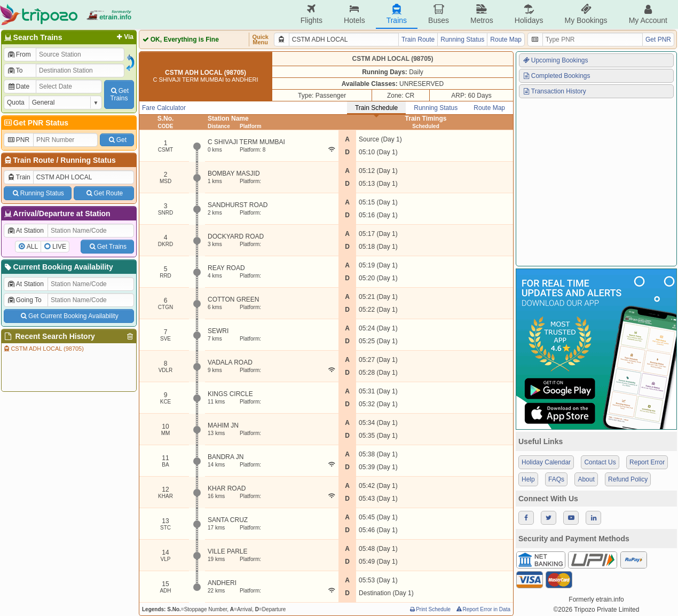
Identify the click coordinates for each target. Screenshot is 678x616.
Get (117, 140)
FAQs (556, 479)
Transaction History (554, 91)
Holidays (529, 14)
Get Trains (107, 247)
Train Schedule (376, 108)
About (586, 479)
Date (18, 86)
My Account (648, 14)
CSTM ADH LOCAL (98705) (43, 349)
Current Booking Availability (58, 267)
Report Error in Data (483, 609)
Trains (397, 14)
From (19, 54)
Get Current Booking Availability (69, 316)
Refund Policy (628, 479)
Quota (16, 102)
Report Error (647, 462)
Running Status (88, 160)
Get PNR (658, 40)
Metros (482, 14)
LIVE (59, 247)
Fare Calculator (164, 108)
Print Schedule (429, 609)
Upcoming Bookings (555, 60)
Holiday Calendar (546, 462)
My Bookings (586, 14)
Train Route (34, 160)
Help (528, 479)
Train (19, 177)
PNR (18, 140)
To (15, 70)
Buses (439, 14)
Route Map (506, 40)
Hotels (354, 14)
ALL (32, 247)
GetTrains (119, 94)
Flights (312, 14)
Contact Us (600, 462)
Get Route (104, 193)
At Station (25, 231)
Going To (24, 300)
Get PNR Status (36, 123)
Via (124, 37)
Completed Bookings (556, 76)
